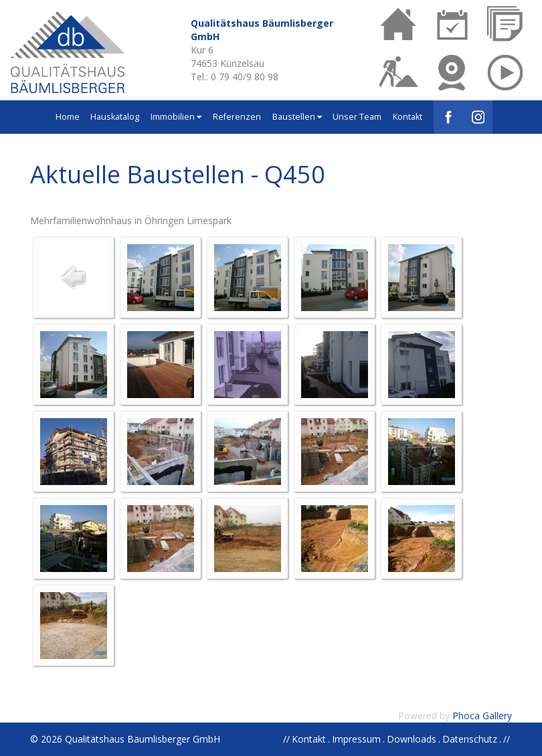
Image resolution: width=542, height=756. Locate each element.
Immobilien (176, 117)
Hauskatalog (115, 117)
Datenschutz (470, 739)
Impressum (356, 739)
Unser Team (357, 117)
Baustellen (297, 117)
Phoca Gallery (482, 716)
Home (68, 117)
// (507, 739)
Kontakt (408, 117)
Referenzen (237, 117)
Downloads (412, 739)
